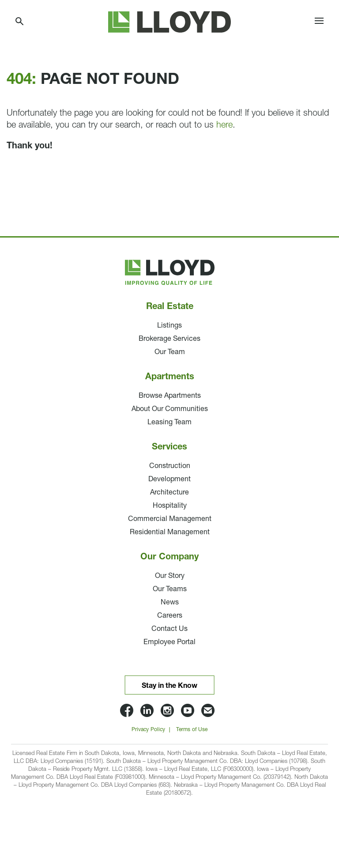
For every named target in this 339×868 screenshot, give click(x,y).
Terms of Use (192, 730)
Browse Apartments (170, 396)
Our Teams (170, 589)
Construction (170, 466)
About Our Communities (170, 409)
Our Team (170, 352)
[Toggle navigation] (319, 22)
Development (169, 479)
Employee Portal (169, 642)
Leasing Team (169, 423)
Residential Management (170, 532)
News (170, 603)
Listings (169, 326)
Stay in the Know (169, 686)
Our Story (170, 576)
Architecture (169, 493)
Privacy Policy (148, 730)
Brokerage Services (169, 339)
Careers (170, 616)
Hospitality (170, 506)
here (224, 125)
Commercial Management (170, 519)
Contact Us (169, 629)
